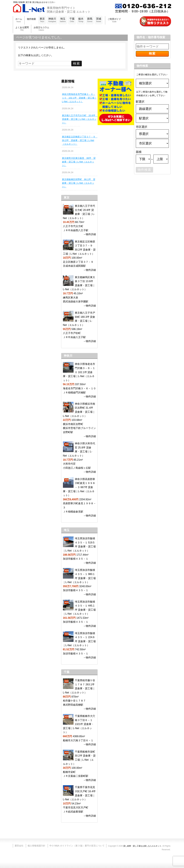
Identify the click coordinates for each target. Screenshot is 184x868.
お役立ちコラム (41, 29)
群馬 (90, 20)
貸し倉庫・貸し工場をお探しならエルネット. (143, 846)
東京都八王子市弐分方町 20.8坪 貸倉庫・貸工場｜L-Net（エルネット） (79, 119)
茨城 (99, 20)
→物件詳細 (90, 234)
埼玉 (63, 20)
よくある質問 (22, 29)
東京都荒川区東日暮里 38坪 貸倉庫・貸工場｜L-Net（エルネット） (79, 162)
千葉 (72, 20)
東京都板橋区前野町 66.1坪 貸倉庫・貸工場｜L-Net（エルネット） (79, 183)
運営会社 (19, 846)
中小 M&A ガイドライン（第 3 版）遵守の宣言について (77, 846)
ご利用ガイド (114, 20)
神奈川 (52, 20)
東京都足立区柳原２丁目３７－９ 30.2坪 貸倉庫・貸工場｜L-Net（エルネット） (79, 140)
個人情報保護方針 (36, 846)
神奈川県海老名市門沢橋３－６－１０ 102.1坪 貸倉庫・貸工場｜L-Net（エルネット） (79, 98)
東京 (42, 20)
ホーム (19, 20)
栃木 (81, 20)
